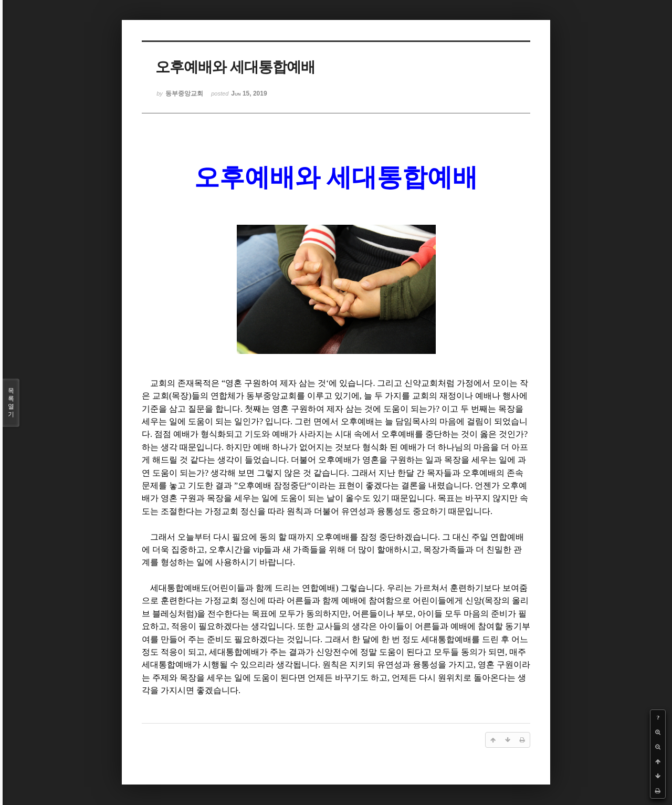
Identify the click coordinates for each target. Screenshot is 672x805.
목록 (11, 403)
